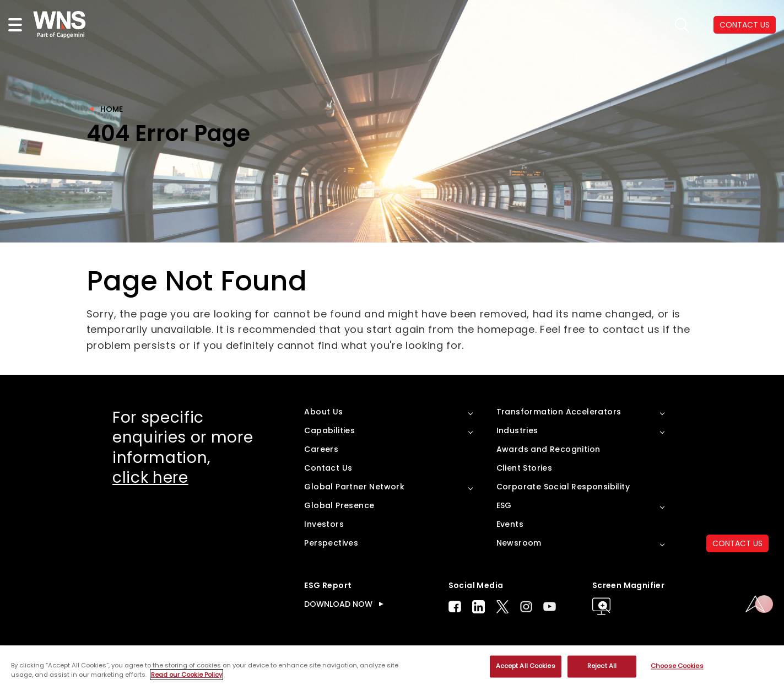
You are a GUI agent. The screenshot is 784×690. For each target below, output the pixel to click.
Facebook (455, 607)
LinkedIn (478, 607)
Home (112, 109)
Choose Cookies (677, 666)
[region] (392, 668)
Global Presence (339, 505)
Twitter (502, 607)
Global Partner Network (354, 487)
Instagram (526, 607)
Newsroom (519, 543)
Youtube (550, 607)
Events (510, 524)
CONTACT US (737, 543)
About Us (323, 412)
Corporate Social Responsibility (563, 487)
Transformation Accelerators (559, 412)
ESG (504, 505)
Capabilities (329, 430)
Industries (517, 430)
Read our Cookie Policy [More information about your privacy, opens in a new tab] (186, 675)
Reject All (602, 666)
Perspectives (331, 543)
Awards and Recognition (548, 449)
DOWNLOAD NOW (338, 604)
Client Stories (525, 468)
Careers (321, 449)
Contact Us (328, 468)
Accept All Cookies (526, 666)
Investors (324, 524)
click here (150, 478)
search (682, 25)
